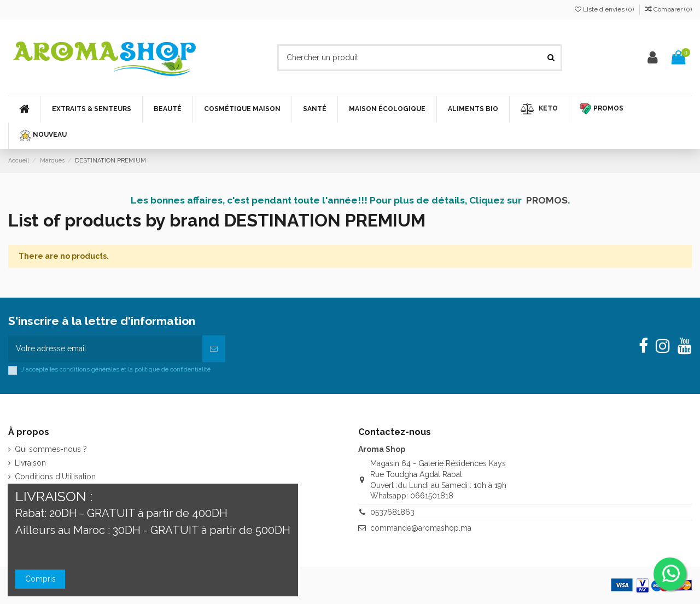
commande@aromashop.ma (421, 528)
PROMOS (547, 200)
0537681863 (392, 512)
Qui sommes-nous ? (51, 449)
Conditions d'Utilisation (55, 477)
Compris (40, 579)
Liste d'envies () (605, 9)
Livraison (30, 463)
